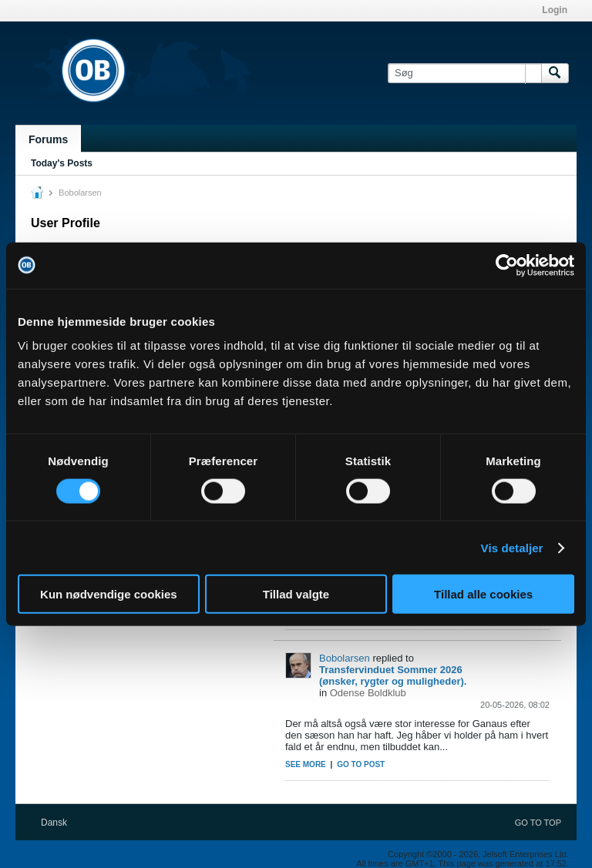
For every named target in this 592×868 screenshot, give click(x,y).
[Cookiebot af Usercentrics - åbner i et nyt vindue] (507, 265)
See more (306, 764)
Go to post (361, 764)
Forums (48, 139)
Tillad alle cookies (483, 594)
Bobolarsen (345, 658)
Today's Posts (62, 163)
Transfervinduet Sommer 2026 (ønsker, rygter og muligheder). (393, 675)
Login (555, 10)
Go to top (538, 823)
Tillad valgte (296, 594)
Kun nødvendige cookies (109, 594)
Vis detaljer (512, 547)
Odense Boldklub (368, 693)
